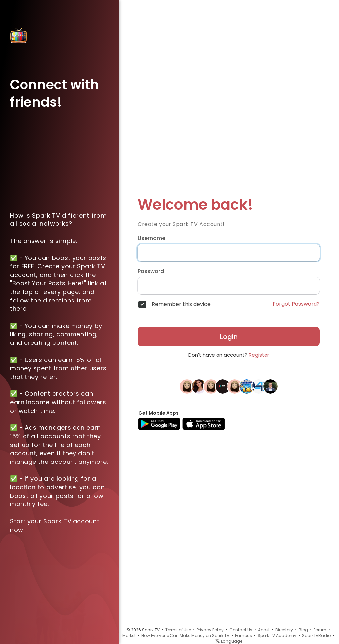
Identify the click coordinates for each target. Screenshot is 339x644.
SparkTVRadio (316, 636)
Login (229, 337)
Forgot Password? (296, 304)
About (264, 630)
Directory (284, 630)
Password (151, 271)
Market (129, 636)
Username (151, 238)
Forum (320, 630)
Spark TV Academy (277, 636)
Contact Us (241, 630)
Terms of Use (178, 630)
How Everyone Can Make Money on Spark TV (185, 636)
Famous (243, 636)
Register (259, 355)
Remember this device (181, 304)
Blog (303, 630)
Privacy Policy (210, 630)
